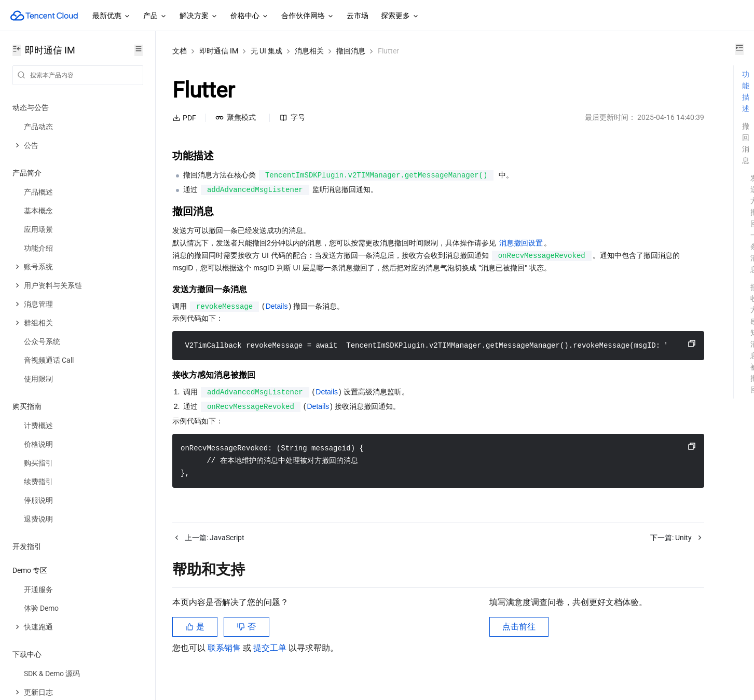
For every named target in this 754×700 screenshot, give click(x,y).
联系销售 (225, 660)
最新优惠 (112, 16)
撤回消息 (351, 51)
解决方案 (199, 16)
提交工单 (271, 660)
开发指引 (27, 546)
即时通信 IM (219, 51)
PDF (184, 118)
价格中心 (250, 16)
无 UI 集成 (266, 51)
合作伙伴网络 (308, 16)
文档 (180, 51)
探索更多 (400, 16)
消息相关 (309, 51)
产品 (155, 16)
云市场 (358, 16)
